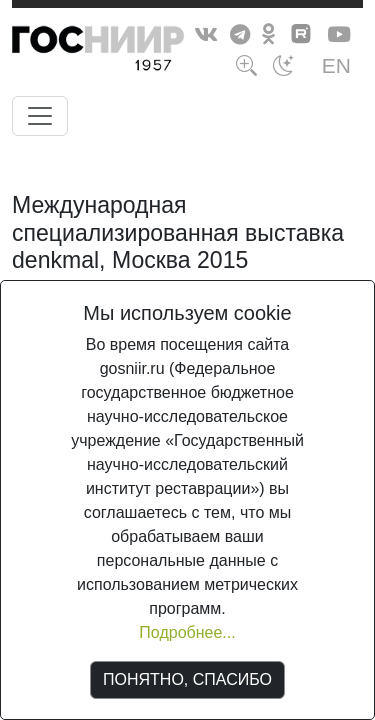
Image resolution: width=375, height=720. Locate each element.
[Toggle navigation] (40, 116)
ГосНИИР (135, 52)
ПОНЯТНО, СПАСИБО (187, 679)
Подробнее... (187, 632)
